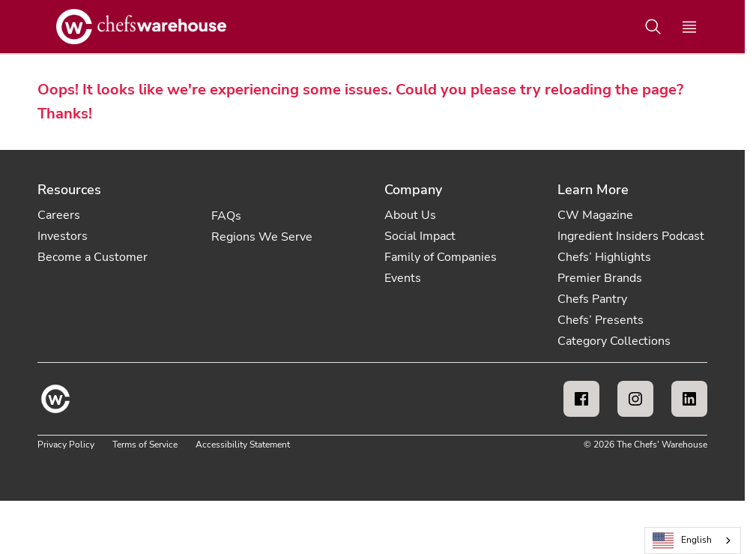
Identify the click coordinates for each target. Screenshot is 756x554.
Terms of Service (145, 445)
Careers (59, 215)
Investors (63, 236)
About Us (410, 215)
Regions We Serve (262, 237)
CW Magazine (595, 215)
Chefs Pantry (592, 299)
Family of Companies (441, 257)
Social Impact (420, 236)
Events (403, 278)
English (683, 541)
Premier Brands (600, 278)
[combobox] (693, 541)
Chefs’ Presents (601, 320)
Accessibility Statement (243, 445)
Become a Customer (93, 257)
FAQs (226, 216)
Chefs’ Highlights (604, 257)
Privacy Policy (66, 445)
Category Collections (614, 341)
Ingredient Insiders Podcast (631, 236)
